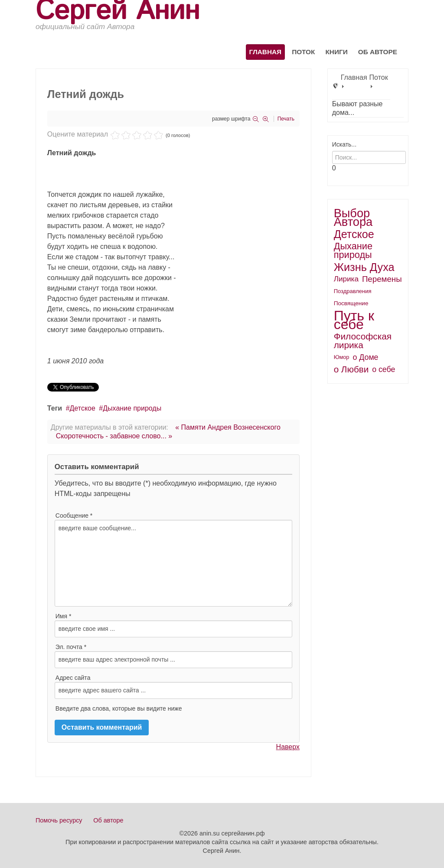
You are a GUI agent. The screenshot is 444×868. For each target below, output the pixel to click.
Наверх (288, 747)
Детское (83, 408)
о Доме (366, 357)
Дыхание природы (132, 408)
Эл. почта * (71, 647)
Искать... (344, 144)
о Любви (351, 369)
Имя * (64, 616)
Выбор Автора (353, 218)
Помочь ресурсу (59, 820)
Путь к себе (354, 320)
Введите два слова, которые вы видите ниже (119, 708)
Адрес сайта (73, 678)
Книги (336, 52)
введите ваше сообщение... (173, 563)
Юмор (342, 357)
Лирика (346, 279)
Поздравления (353, 291)
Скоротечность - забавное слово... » (114, 436)
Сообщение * (74, 516)
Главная (266, 52)
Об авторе (378, 52)
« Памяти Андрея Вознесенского (228, 427)
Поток (303, 52)
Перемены (382, 279)
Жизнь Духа (364, 267)
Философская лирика (363, 341)
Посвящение (351, 303)
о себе (384, 369)
